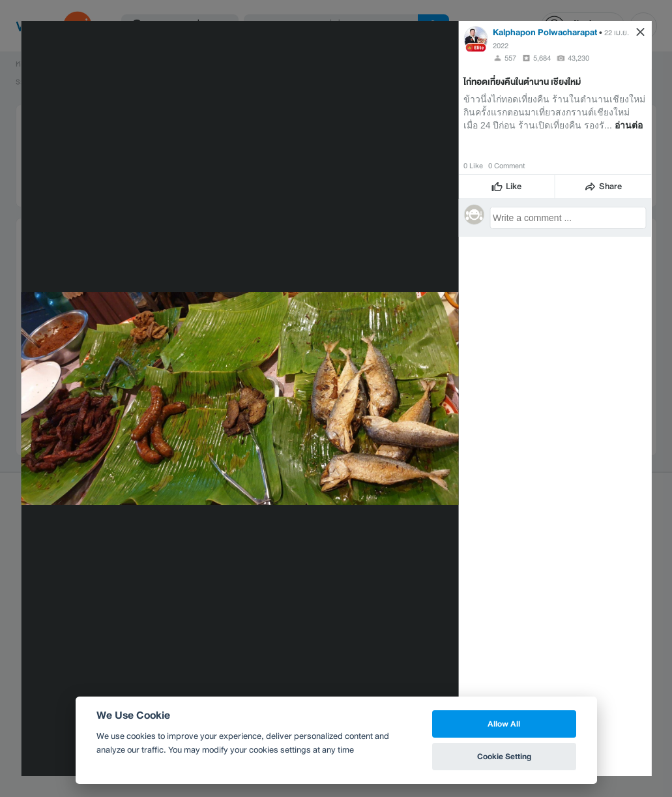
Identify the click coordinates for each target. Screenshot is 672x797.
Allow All (504, 724)
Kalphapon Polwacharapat (545, 32)
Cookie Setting (504, 756)
